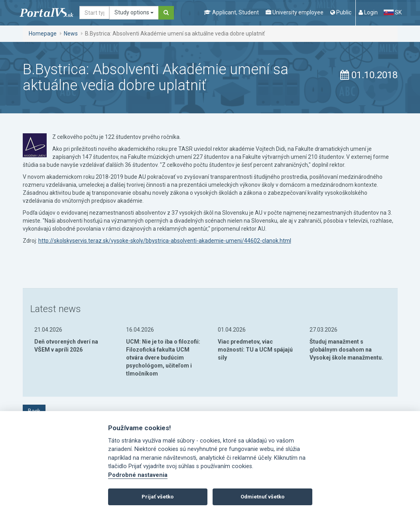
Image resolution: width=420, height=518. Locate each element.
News (71, 34)
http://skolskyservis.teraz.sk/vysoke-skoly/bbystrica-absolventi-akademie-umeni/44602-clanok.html (165, 241)
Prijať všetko (158, 497)
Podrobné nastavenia (138, 475)
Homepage (43, 34)
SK (392, 12)
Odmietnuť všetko (262, 497)
